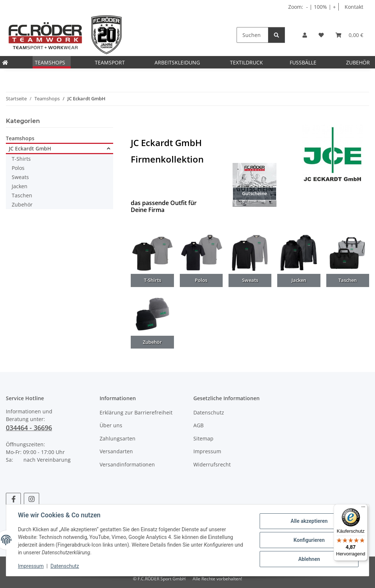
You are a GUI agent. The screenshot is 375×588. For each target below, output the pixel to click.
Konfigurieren (309, 540)
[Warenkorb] (349, 35)
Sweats (20, 177)
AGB (198, 425)
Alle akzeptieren (309, 521)
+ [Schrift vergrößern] (334, 7)
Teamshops (20, 138)
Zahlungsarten (118, 438)
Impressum (31, 566)
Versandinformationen (127, 464)
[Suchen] (253, 35)
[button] (305, 35)
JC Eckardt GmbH (30, 148)
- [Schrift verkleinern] (308, 7)
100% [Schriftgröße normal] (320, 7)
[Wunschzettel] (321, 35)
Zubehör (22, 204)
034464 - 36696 (29, 428)
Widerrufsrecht (212, 464)
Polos (18, 168)
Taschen (22, 195)
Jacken (20, 186)
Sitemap (203, 438)
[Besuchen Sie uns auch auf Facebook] (13, 499)
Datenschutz (65, 566)
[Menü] (363, 509)
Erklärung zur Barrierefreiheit (136, 412)
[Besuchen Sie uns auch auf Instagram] (31, 499)
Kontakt (354, 7)
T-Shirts (21, 159)
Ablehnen (309, 559)
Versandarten (116, 451)
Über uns (111, 425)
